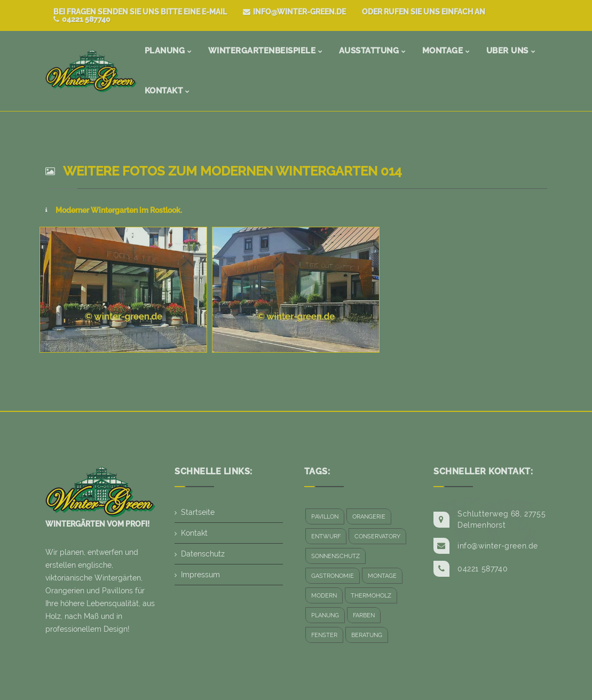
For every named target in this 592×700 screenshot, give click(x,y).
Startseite (198, 512)
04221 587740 (82, 19)
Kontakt (194, 533)
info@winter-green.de (294, 12)
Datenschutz (203, 554)
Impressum (200, 575)
